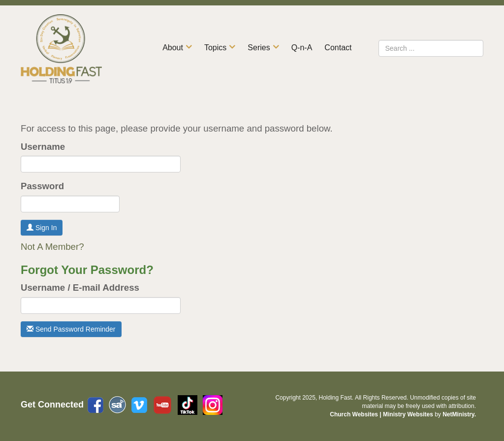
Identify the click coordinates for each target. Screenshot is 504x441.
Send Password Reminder (71, 329)
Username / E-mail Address (80, 288)
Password (42, 186)
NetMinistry (458, 414)
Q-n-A (302, 48)
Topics (215, 48)
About (173, 48)
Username (43, 147)
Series (259, 48)
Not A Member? (52, 247)
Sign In (42, 228)
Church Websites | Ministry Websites (382, 414)
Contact (338, 48)
